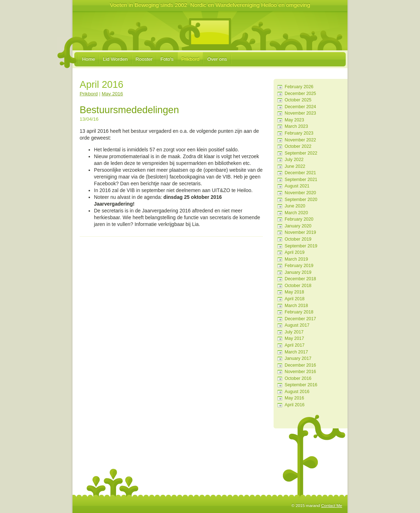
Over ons (217, 59)
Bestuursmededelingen (129, 110)
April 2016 (295, 405)
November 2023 (300, 113)
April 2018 (295, 299)
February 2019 (299, 266)
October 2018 (298, 286)
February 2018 (299, 312)
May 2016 (294, 398)
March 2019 (296, 259)
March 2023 (296, 126)
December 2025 (300, 94)
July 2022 (294, 160)
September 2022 (301, 153)
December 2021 (300, 173)
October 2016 (298, 378)
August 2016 (297, 392)
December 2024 (300, 107)
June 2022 (295, 166)
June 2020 (295, 206)
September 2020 (301, 200)
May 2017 (294, 338)
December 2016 (300, 365)
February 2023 (299, 133)
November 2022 (300, 140)
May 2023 (294, 120)
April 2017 (295, 345)
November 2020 (300, 193)
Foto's (167, 59)
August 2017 (297, 325)
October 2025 (298, 100)
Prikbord (191, 59)
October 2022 (298, 146)
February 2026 (299, 87)
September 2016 (301, 385)
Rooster (144, 59)
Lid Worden (115, 59)
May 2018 (294, 292)
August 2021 (297, 186)
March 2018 (296, 306)
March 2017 (296, 352)
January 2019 (298, 272)
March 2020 (296, 213)
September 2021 (301, 180)
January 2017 (298, 358)
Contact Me (332, 506)
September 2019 (301, 246)
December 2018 (300, 279)
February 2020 (299, 219)
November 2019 (300, 232)
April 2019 (295, 252)
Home (89, 59)
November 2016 (300, 372)
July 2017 (294, 332)
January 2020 (298, 226)
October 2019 (298, 239)
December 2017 (300, 319)
